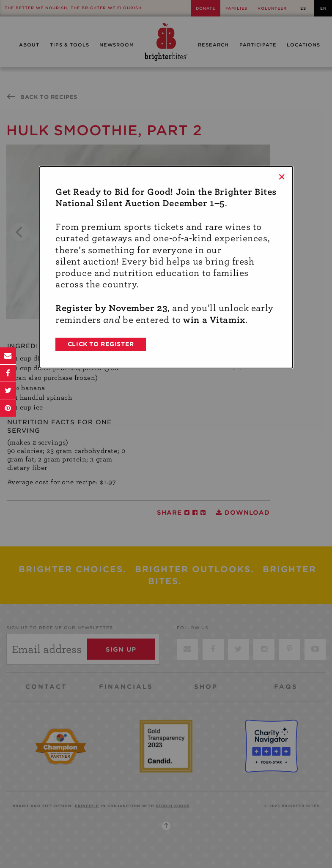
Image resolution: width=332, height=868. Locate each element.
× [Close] (282, 177)
